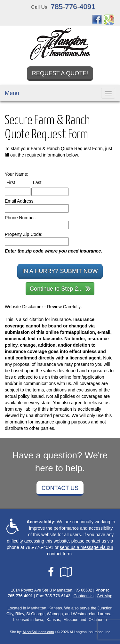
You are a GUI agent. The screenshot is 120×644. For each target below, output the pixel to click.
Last (43, 182)
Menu (12, 93)
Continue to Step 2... (60, 288)
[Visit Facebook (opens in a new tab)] (97, 19)
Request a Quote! (60, 73)
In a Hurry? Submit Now (60, 271)
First (17, 182)
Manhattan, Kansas (45, 608)
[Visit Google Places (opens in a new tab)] (109, 19)
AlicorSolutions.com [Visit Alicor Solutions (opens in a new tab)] (38, 632)
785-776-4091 (73, 7)
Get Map (104, 596)
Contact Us (60, 488)
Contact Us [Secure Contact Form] (84, 596)
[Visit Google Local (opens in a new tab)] (66, 572)
